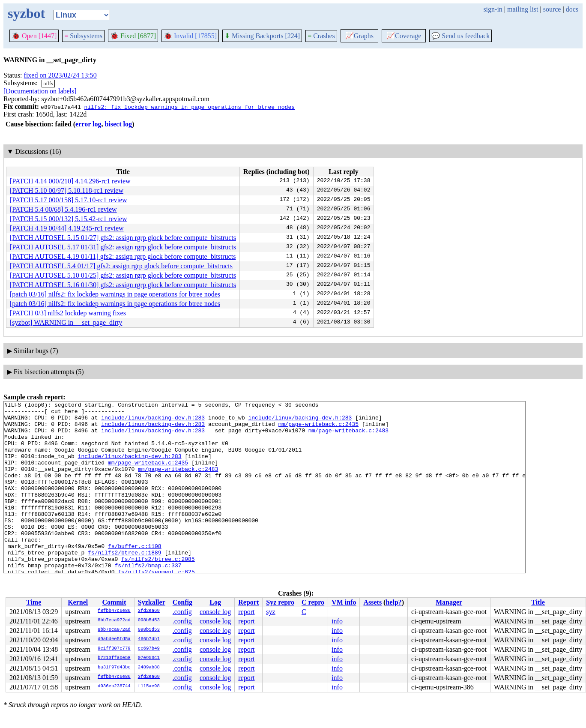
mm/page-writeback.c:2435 (318, 429)
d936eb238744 (114, 686)
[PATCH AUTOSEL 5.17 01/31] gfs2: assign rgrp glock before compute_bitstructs (123, 247)
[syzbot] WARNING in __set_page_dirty (66, 322)
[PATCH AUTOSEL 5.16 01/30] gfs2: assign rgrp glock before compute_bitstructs (123, 285)
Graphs (359, 36)
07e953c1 (149, 658)
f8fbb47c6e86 (114, 611)
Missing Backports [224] (262, 36)
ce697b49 (149, 649)
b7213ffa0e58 (114, 658)
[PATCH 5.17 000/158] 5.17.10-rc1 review (69, 200)
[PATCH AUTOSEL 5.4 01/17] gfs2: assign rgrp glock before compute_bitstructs (121, 266)
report (246, 612)
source (552, 9)
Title (538, 602)
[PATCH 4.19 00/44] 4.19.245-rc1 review (67, 228)
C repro (313, 602)
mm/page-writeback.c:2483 (348, 437)
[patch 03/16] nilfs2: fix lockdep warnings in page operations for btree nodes (115, 294)
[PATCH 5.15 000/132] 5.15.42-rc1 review (69, 219)
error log (88, 124)
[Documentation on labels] (40, 91)
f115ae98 (149, 686)
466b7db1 (149, 639)
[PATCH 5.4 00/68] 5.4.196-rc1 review (63, 209)
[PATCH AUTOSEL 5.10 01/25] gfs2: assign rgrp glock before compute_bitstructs (123, 275)
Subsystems (83, 36)
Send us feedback (460, 36)
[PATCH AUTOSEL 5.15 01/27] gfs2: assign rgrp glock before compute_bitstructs (123, 238)
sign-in (493, 9)
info (337, 621)
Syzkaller (152, 602)
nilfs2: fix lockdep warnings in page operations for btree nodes (189, 107)
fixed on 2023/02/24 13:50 (60, 75)
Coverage (404, 36)
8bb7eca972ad (114, 620)
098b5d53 (149, 620)
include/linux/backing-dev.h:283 (153, 421)
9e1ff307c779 (114, 649)
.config (182, 612)
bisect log (118, 124)
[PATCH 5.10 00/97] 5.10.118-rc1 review (67, 190)
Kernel (78, 602)
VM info (344, 602)
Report (248, 602)
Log (215, 602)
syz (271, 612)
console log (215, 612)
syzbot (26, 13)
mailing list (523, 9)
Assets (372, 602)
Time (34, 602)
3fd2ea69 (149, 611)
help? (393, 602)
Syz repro (280, 602)
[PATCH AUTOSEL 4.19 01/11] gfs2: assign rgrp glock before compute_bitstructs (123, 256)
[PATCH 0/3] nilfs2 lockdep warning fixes (68, 313)
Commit (114, 602)
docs (572, 9)
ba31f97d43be (114, 668)
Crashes (321, 36)
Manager (449, 602)
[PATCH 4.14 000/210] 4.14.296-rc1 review (70, 181)
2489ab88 (149, 668)
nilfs (48, 83)
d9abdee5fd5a (114, 639)
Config (182, 602)
